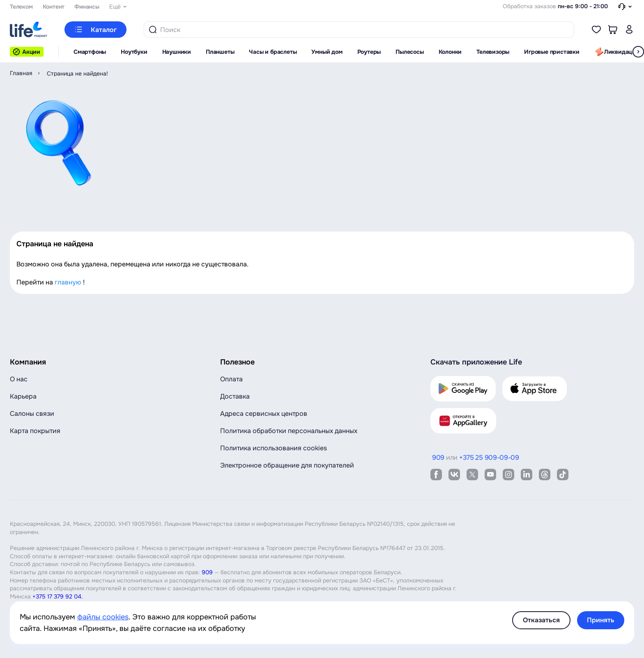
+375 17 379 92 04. (58, 596)
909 (207, 572)
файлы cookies (103, 617)
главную (68, 282)
